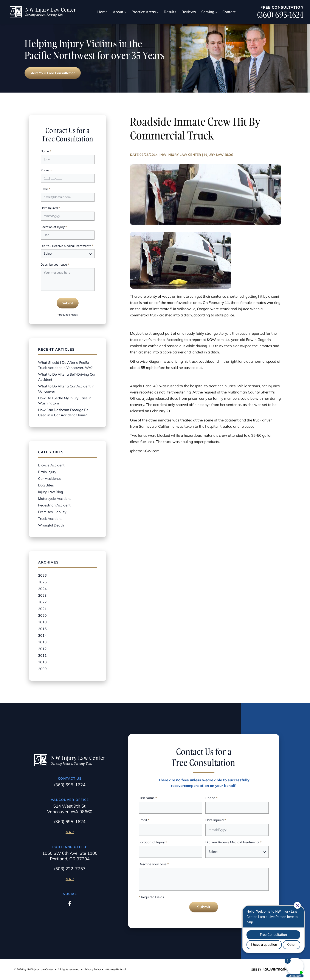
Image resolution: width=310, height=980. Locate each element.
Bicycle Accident (51, 465)
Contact (229, 12)
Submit (68, 303)
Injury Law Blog (219, 155)
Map (70, 832)
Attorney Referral (115, 969)
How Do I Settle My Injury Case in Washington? (65, 401)
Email (45, 189)
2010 (42, 662)
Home (102, 12)
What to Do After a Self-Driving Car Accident (67, 377)
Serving (208, 12)
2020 (42, 615)
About (118, 12)
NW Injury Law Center (181, 155)
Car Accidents (49, 478)
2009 (42, 669)
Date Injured (50, 208)
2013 (42, 642)
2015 (42, 629)
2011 (42, 655)
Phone (46, 171)
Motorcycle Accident (54, 499)
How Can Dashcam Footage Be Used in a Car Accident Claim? (63, 412)
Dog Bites (46, 485)
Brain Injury (47, 472)
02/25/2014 (149, 155)
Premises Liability (52, 512)
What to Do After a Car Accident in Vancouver (66, 389)
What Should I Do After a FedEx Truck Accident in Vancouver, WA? (65, 365)
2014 (42, 635)
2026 (42, 575)
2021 (42, 609)
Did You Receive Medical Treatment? (67, 246)
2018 (42, 622)
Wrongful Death (51, 525)
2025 (42, 582)
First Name (148, 798)
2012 (42, 649)
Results (170, 12)
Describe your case (55, 265)
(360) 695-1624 (280, 15)
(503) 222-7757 (70, 869)
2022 (42, 602)
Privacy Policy (93, 969)
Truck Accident (50, 519)
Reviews (189, 12)
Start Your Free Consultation (53, 73)
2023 (42, 595)
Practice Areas (144, 12)
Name (46, 152)
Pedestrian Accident (54, 505)
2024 (42, 589)
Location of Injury (54, 227)
